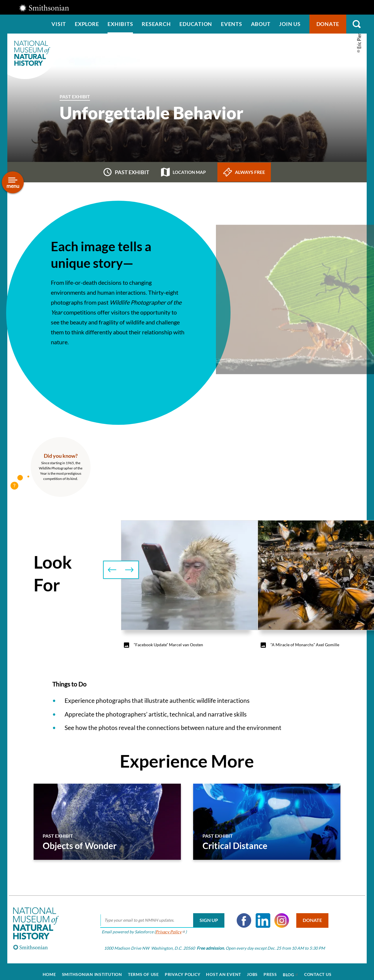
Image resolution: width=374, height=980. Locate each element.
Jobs (252, 969)
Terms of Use (143, 969)
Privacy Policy (183, 969)
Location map (183, 172)
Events (232, 24)
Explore (87, 24)
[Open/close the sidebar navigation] (13, 182)
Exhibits (120, 24)
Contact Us (318, 969)
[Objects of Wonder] (107, 822)
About (261, 24)
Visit (59, 24)
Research (156, 24)
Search (356, 24)
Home (49, 969)
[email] (159, 915)
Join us (290, 24)
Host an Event (224, 969)
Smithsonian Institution (92, 969)
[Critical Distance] (267, 822)
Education (196, 24)
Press (270, 969)
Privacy (167, 926)
